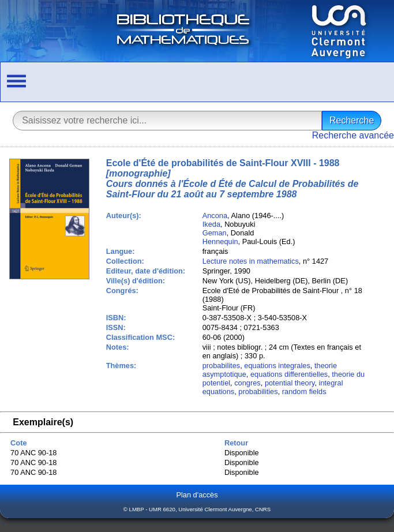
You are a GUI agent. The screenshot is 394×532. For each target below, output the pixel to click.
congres (247, 383)
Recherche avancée (353, 135)
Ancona (215, 216)
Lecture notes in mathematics (251, 261)
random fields (304, 391)
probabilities (258, 391)
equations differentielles (289, 374)
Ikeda (211, 224)
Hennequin (220, 241)
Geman (215, 233)
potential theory (290, 383)
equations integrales (277, 366)
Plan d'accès (197, 495)
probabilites (221, 366)
